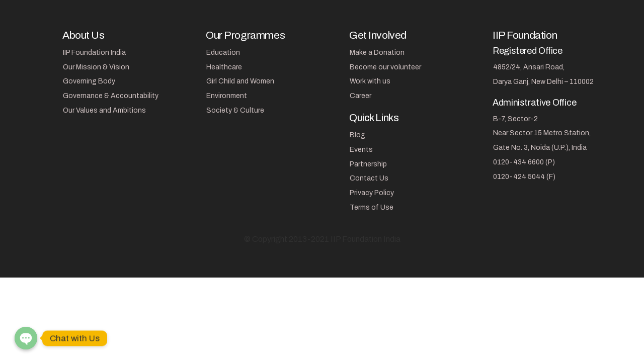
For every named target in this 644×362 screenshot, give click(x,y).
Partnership (368, 164)
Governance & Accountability (111, 96)
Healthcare (224, 67)
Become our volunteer (385, 67)
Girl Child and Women (240, 81)
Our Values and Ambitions (104, 110)
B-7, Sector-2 (515, 119)
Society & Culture (235, 110)
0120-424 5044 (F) (524, 177)
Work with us (370, 81)
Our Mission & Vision (96, 67)
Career (360, 96)
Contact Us (369, 178)
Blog (357, 135)
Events (361, 150)
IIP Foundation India (94, 53)
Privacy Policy (372, 193)
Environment (227, 96)
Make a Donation (377, 53)
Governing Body (89, 81)
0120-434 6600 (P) (524, 162)
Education (223, 53)
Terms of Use (372, 207)
